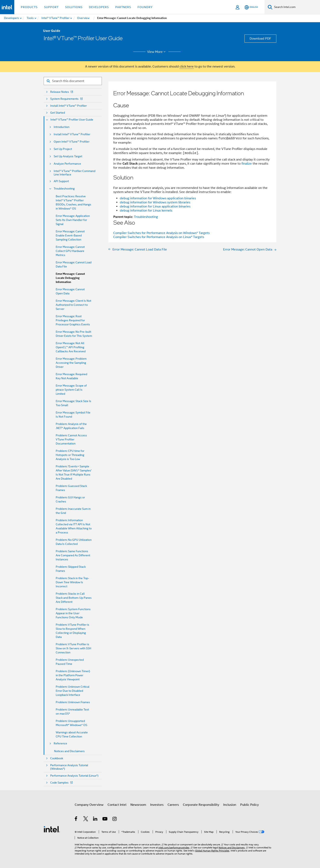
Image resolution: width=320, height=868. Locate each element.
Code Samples (62, 783)
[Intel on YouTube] (105, 819)
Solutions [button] (74, 7)
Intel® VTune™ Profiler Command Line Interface (74, 173)
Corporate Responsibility (201, 805)
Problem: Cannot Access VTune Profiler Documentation (71, 439)
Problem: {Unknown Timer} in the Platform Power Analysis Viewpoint (73, 675)
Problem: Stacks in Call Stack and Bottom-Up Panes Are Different (74, 598)
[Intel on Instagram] (115, 819)
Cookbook (57, 758)
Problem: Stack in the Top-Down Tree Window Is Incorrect (72, 582)
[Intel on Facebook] (76, 819)
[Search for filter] (73, 81)
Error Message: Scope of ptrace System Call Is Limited (71, 390)
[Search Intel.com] (296, 7)
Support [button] (51, 7)
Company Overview (89, 805)
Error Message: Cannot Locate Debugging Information (70, 278)
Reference (60, 743)
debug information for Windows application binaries (158, 198)
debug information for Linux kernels (146, 211)
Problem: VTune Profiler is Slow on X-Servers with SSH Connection (73, 648)
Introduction (62, 127)
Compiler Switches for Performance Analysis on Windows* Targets (161, 233)
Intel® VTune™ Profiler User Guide (72, 120)
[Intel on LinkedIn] (95, 819)
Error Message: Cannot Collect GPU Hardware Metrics (70, 251)
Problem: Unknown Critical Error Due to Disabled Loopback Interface (73, 691)
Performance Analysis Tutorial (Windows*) (69, 767)
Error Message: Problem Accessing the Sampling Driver (71, 363)
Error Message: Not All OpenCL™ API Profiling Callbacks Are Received (71, 347)
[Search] (270, 7)
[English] (251, 7)
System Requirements (67, 99)
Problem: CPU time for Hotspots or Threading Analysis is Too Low (70, 455)
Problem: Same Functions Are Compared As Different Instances (73, 555)
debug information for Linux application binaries (155, 206)
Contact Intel (117, 805)
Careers (173, 805)
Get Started (58, 113)
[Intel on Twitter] (86, 819)
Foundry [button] (145, 7)
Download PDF (260, 39)
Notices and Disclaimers (69, 751)
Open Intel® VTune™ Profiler (72, 142)
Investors (157, 805)
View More (157, 52)
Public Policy (249, 805)
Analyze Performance (67, 164)
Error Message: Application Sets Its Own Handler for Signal (73, 220)
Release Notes (62, 92)
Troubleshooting (64, 189)
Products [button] (29, 7)
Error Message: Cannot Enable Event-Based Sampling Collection (70, 235)
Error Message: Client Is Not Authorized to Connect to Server (73, 305)
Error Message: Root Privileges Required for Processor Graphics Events (73, 320)
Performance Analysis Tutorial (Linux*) (74, 776)
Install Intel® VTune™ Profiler (68, 106)
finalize (247, 164)
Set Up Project (63, 149)
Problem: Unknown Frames (73, 702)
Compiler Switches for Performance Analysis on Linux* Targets (159, 237)
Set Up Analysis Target (68, 156)
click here (187, 67)
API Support (61, 181)
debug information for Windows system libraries (155, 202)
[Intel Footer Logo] (52, 829)
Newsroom (138, 805)
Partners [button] (123, 7)
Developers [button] (99, 7)
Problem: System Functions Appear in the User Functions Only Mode (73, 613)
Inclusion (230, 805)
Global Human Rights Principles (212, 851)
